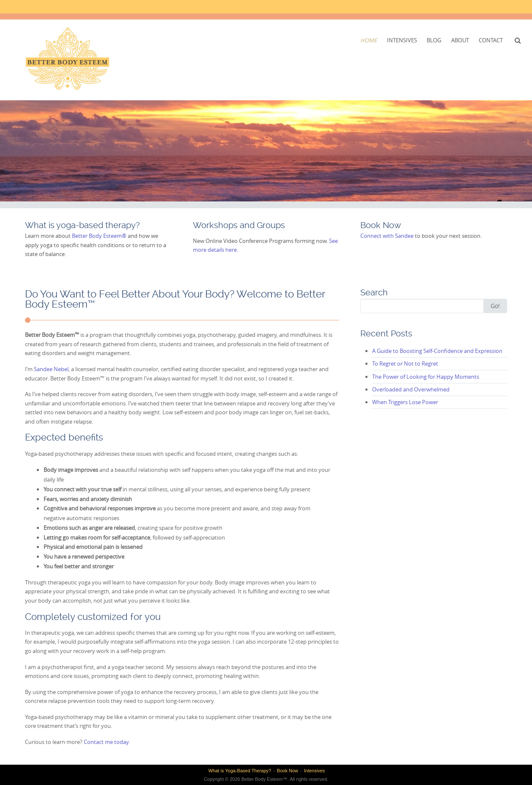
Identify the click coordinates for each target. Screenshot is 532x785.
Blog (434, 40)
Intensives (402, 40)
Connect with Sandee (387, 236)
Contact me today (106, 742)
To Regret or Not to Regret (405, 364)
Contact (491, 40)
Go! (495, 306)
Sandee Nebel (51, 369)
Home (369, 40)
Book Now (288, 771)
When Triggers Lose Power (405, 402)
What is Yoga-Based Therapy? (240, 771)
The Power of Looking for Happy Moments (426, 377)
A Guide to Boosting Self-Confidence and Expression (437, 351)
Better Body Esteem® (99, 236)
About (460, 40)
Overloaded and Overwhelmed (411, 389)
